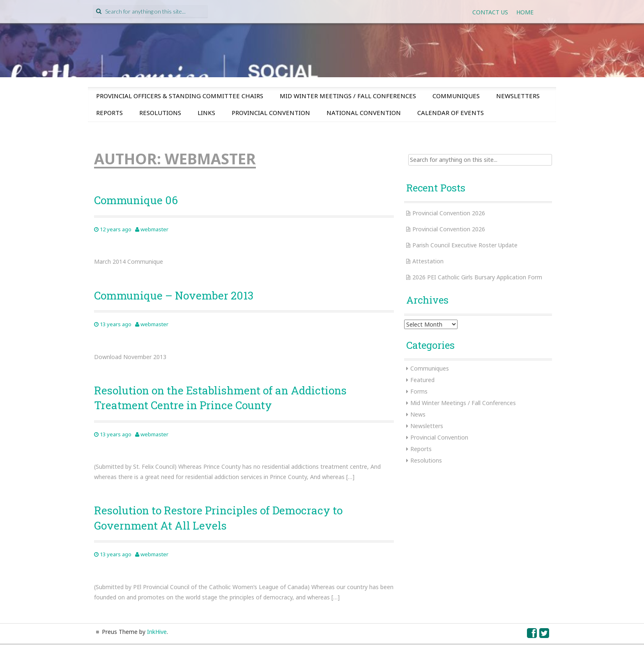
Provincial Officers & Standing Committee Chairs (180, 96)
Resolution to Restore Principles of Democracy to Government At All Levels (218, 518)
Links (206, 113)
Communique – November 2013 (174, 295)
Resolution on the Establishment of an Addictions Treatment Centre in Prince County (220, 398)
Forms (419, 391)
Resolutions (160, 113)
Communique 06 (136, 200)
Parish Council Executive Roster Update (465, 245)
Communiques (456, 96)
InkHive (157, 632)
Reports (109, 113)
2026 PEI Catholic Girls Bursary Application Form (477, 277)
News (418, 414)
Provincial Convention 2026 (449, 213)
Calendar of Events (451, 113)
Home (525, 12)
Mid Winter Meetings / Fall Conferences (348, 96)
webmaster (154, 229)
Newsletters (518, 96)
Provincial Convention (271, 113)
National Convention (364, 113)
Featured (422, 380)
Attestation (428, 261)
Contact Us (490, 12)
